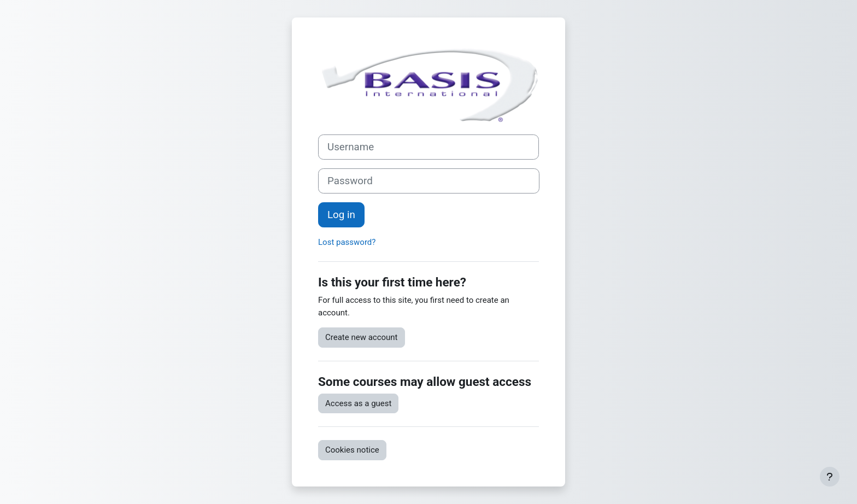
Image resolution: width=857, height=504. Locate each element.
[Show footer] (830, 477)
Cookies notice (352, 450)
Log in (341, 215)
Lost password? (347, 242)
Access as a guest (358, 403)
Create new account (362, 337)
